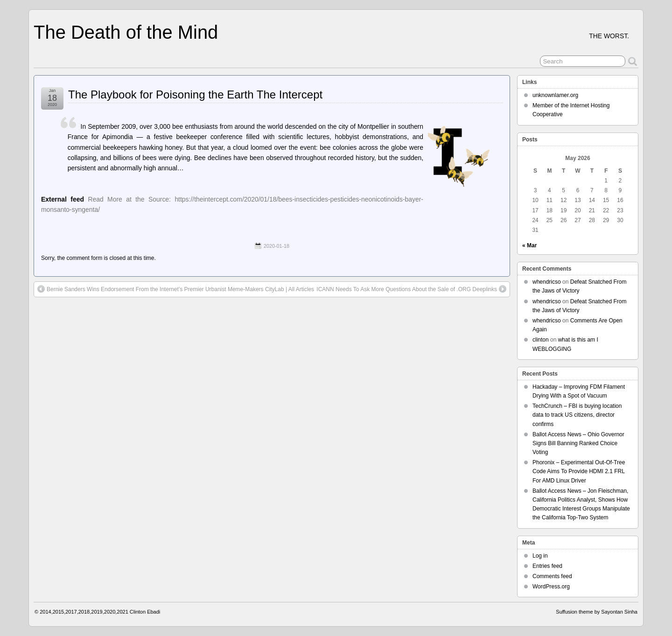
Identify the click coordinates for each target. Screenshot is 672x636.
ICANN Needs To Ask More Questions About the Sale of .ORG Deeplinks (411, 289)
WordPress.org (551, 587)
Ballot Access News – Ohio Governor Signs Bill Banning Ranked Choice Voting (578, 443)
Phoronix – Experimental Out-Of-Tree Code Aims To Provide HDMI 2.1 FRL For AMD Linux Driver (579, 471)
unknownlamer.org (555, 95)
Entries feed (547, 566)
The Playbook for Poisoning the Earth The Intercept (195, 94)
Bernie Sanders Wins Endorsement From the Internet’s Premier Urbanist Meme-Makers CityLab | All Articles (176, 289)
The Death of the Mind (126, 32)
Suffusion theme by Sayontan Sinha (597, 612)
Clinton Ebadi (145, 612)
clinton (541, 340)
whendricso (547, 282)
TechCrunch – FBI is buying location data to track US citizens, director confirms (577, 415)
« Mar (529, 245)
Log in (540, 556)
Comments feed (552, 576)
